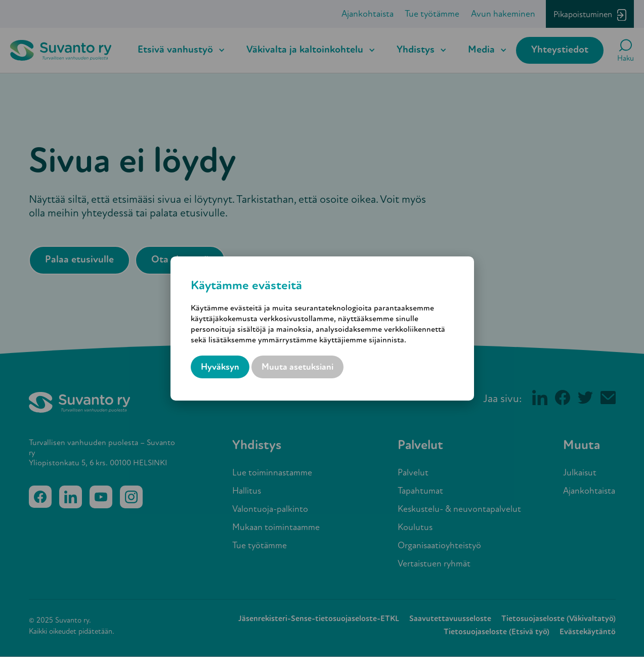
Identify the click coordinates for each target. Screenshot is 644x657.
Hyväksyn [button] (220, 367)
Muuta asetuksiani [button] (297, 367)
